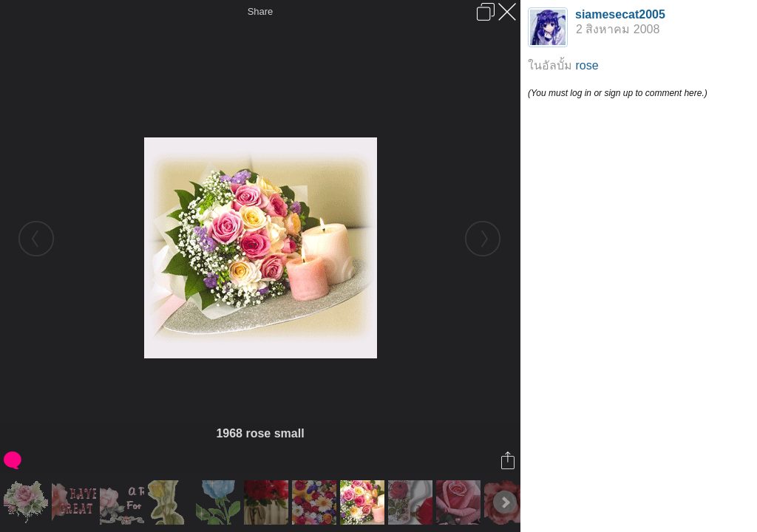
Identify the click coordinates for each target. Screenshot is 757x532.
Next (505, 502)
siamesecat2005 (620, 14)
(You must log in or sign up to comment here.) (618, 93)
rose (587, 65)
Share (261, 11)
